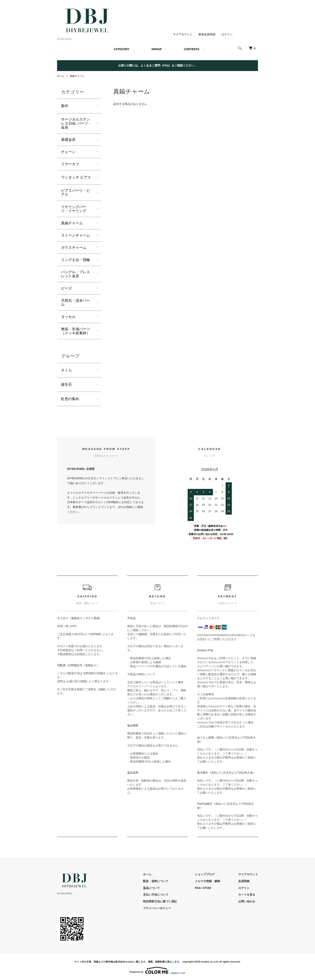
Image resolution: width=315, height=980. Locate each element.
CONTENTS (192, 49)
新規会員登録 (207, 34)
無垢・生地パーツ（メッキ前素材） (76, 331)
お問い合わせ (247, 901)
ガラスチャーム (74, 248)
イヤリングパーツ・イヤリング (74, 209)
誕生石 (66, 384)
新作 (65, 106)
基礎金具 (68, 140)
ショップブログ (205, 874)
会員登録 (244, 881)
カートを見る (247, 895)
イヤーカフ (70, 164)
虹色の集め (70, 399)
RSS (198, 888)
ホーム (61, 76)
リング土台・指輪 (76, 260)
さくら (66, 370)
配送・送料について (156, 881)
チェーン (68, 152)
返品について (151, 888)
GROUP (157, 49)
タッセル (68, 317)
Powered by (157, 970)
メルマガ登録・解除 (208, 881)
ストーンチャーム (76, 235)
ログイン (227, 34)
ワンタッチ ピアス (76, 177)
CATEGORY (122, 49)
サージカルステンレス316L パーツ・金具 (76, 123)
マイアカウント (183, 34)
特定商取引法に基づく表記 (160, 901)
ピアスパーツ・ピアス (76, 193)
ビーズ (66, 288)
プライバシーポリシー (157, 908)
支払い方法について (156, 895)
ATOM (207, 888)
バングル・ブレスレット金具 (76, 274)
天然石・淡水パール (76, 303)
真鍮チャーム (77, 76)
